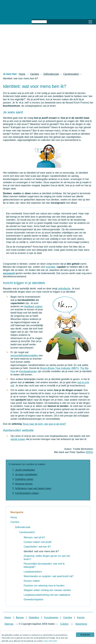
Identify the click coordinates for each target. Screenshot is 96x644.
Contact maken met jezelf (38, 542)
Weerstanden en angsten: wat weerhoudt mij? (49, 576)
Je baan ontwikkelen (26, 474)
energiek (50, 267)
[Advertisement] (48, 48)
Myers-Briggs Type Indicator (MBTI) (59, 368)
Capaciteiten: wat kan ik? (37, 547)
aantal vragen (18, 439)
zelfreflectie (64, 289)
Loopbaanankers (33, 572)
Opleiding (34, 617)
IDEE (89, 452)
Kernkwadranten (28, 371)
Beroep (20, 617)
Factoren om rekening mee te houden (44, 586)
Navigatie (17, 512)
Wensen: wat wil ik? (34, 537)
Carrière (35, 74)
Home (22, 74)
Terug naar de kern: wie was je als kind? (44, 424)
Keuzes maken (32, 581)
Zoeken (50, 21)
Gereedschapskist (34, 599)
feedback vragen (33, 306)
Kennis (81, 617)
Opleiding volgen (24, 479)
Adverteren (81, 624)
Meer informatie (51, 641)
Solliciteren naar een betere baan (33, 488)
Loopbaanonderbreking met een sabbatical (47, 595)
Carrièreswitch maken (27, 493)
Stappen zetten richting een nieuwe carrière (47, 590)
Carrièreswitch (71, 74)
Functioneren (51, 617)
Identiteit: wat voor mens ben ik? (41, 551)
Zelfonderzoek (51, 74)
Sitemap (9, 624)
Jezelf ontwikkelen (25, 470)
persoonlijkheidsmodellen (24, 355)
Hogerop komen (24, 484)
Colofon (64, 624)
